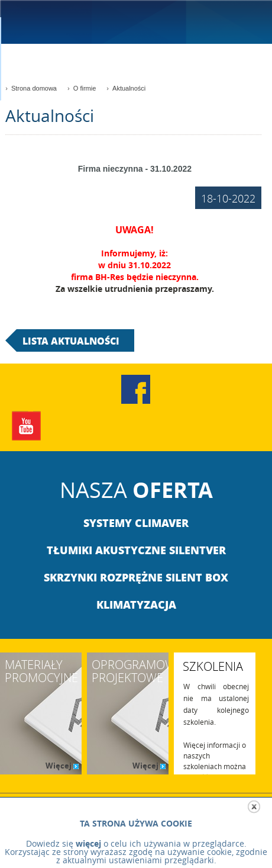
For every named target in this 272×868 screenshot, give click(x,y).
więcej (88, 843)
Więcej (61, 766)
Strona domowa (34, 88)
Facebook (136, 389)
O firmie (85, 88)
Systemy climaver (136, 523)
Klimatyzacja (136, 605)
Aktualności (129, 88)
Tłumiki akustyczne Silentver (136, 550)
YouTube (27, 426)
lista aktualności (71, 341)
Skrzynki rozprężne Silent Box (136, 577)
